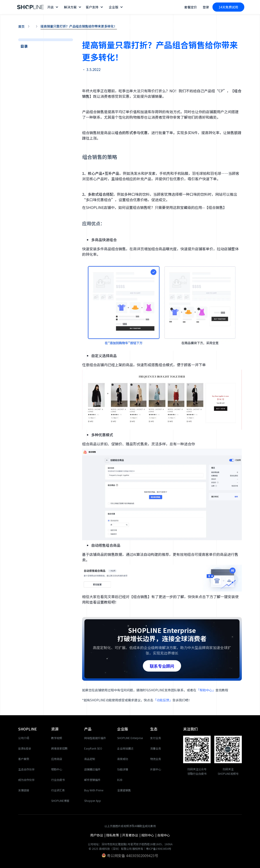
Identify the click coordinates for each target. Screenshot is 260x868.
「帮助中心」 (206, 690)
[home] (30, 7)
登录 (206, 7)
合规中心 (164, 835)
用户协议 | (98, 835)
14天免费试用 (228, 7)
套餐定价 (191, 7)
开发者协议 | (132, 835)
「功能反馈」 (163, 700)
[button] (53, 7)
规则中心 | (149, 835)
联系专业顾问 (162, 666)
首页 (21, 26)
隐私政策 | (114, 835)
